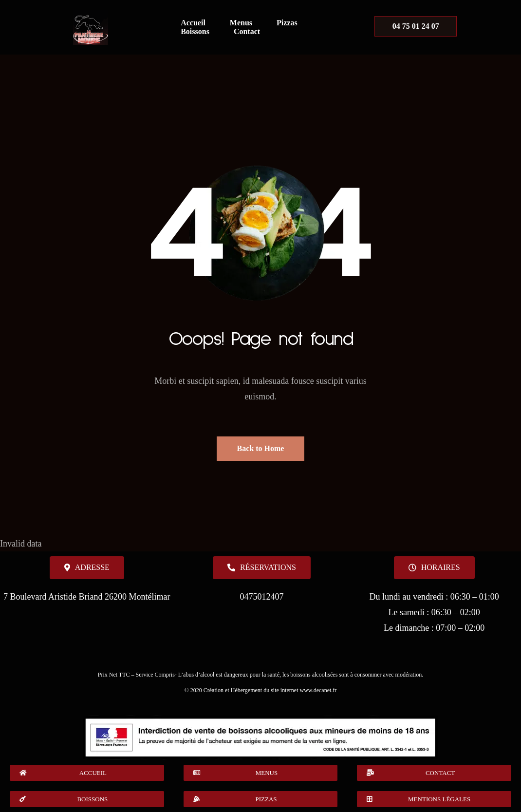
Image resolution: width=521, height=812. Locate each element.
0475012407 (261, 597)
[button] (434, 568)
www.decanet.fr (318, 690)
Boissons (195, 31)
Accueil (193, 23)
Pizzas (287, 23)
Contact (247, 31)
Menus (241, 23)
